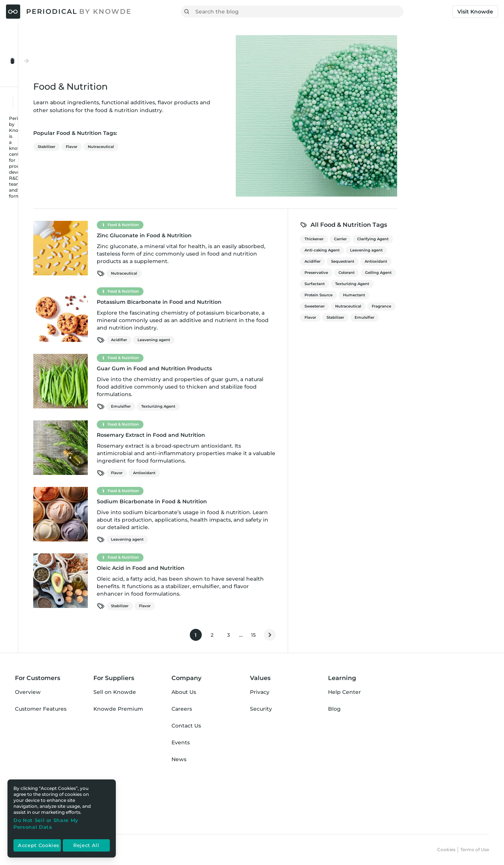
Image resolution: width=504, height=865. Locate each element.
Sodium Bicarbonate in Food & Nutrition (244, 501)
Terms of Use (475, 849)
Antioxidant (236, 473)
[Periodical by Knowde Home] (69, 12)
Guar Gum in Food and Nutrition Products (246, 368)
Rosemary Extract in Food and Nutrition (243, 435)
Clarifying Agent (465, 239)
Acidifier (211, 340)
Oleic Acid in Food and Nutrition (233, 568)
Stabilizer (138, 147)
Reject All (86, 846)
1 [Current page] (290, 636)
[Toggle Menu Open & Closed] (55, 44)
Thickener (406, 239)
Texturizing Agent (250, 406)
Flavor (163, 147)
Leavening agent (246, 340)
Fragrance (473, 306)
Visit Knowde (475, 12)
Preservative (408, 273)
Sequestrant (435, 261)
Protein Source (410, 295)
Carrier (432, 239)
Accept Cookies (39, 846)
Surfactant (406, 284)
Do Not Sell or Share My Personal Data (46, 824)
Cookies (446, 849)
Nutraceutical (193, 147)
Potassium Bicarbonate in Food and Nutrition (251, 302)
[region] (62, 818)
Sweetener (406, 306)
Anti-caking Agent (414, 250)
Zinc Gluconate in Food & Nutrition (236, 235)
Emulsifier (213, 406)
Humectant (446, 295)
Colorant (438, 273)
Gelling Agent (470, 273)
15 (347, 636)
